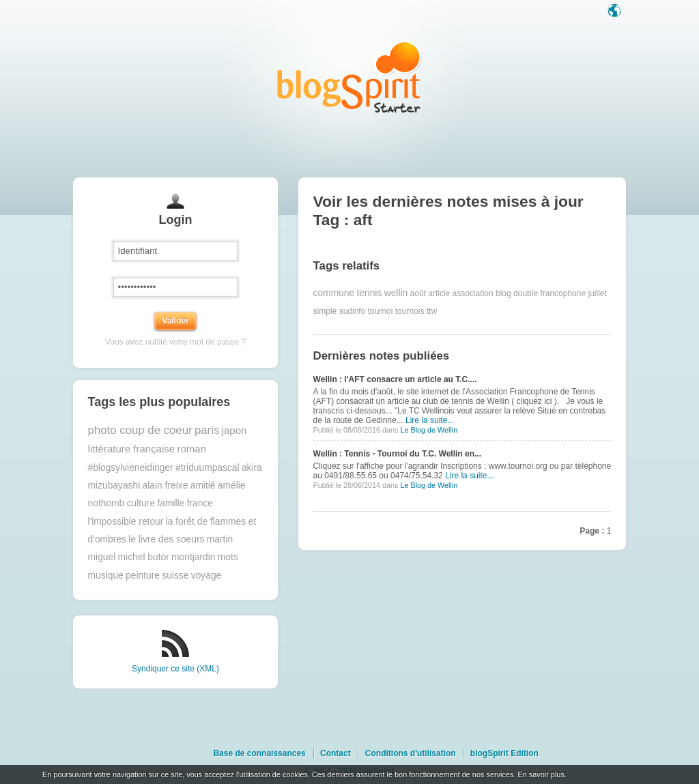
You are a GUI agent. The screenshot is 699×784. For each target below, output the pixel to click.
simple (325, 311)
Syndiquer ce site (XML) (175, 669)
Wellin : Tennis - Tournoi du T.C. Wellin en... (397, 454)
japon (234, 430)
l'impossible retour (126, 522)
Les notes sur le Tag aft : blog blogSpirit (349, 77)
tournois (410, 311)
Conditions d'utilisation (411, 753)
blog (503, 293)
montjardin (193, 557)
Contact (336, 753)
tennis (370, 293)
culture (141, 503)
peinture (143, 576)
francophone (563, 293)
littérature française (132, 449)
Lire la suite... (430, 420)
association (473, 293)
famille (171, 503)
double (526, 293)
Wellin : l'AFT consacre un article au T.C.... (395, 379)
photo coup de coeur (140, 430)
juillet (598, 293)
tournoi (381, 311)
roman (192, 449)
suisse (175, 576)
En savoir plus (541, 774)
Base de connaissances (259, 753)
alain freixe (166, 485)
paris (207, 430)
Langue (616, 12)
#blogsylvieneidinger (131, 468)
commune (334, 293)
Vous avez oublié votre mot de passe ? (175, 342)
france (200, 503)
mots (228, 557)
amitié (203, 485)
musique (106, 576)
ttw (432, 311)
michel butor (144, 557)
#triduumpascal (208, 468)
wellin (396, 293)
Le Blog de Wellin (429, 430)
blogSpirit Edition (504, 753)
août (418, 293)
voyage (206, 576)
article (439, 293)
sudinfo (353, 311)
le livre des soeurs (166, 539)
